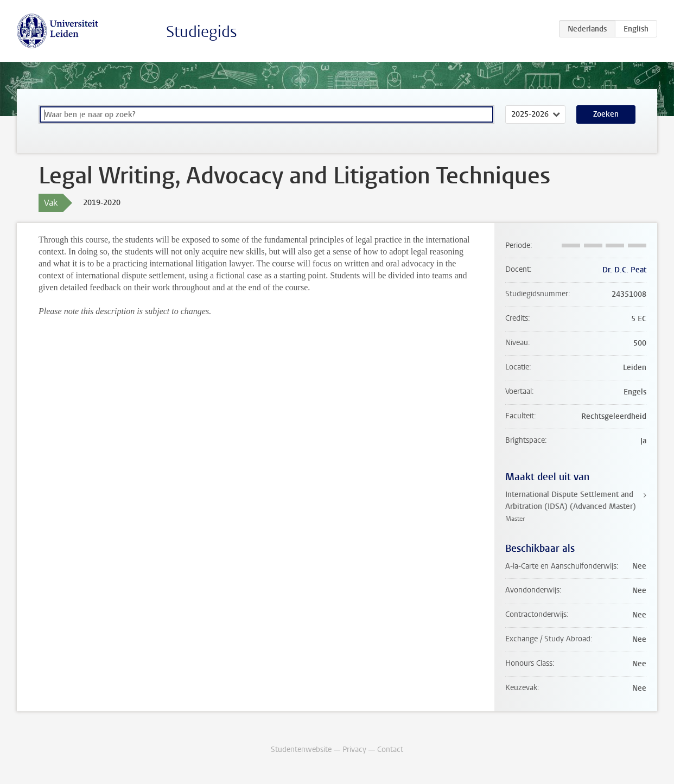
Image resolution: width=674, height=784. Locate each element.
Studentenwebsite (301, 750)
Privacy (354, 750)
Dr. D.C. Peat (624, 270)
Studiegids (202, 32)
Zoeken (606, 114)
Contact (390, 750)
